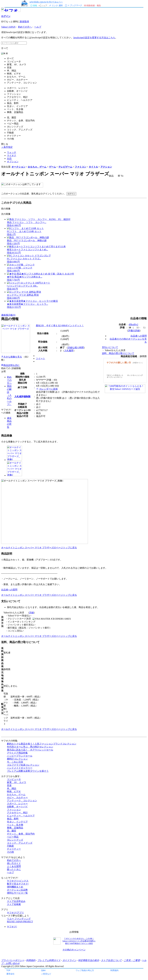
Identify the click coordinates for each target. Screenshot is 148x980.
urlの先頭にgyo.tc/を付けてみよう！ (46, 2)
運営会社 (10, 974)
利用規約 (114, 970)
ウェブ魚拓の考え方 (85, 970)
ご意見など (46, 974)
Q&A (43, 970)
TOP (8, 970)
